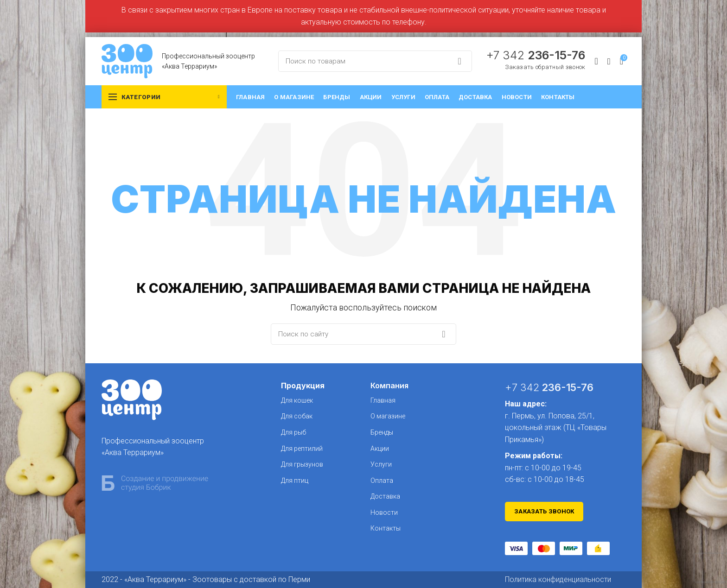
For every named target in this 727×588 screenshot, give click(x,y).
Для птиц (295, 481)
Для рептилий (302, 449)
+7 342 (536, 55)
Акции (380, 449)
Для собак (297, 416)
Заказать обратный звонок (545, 67)
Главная (383, 400)
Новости (384, 512)
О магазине (388, 416)
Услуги (381, 464)
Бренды (382, 432)
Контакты (386, 528)
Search (459, 61)
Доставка (385, 496)
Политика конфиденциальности (558, 579)
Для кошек (297, 400)
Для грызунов (302, 464)
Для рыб (293, 432)
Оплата (382, 481)
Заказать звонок (544, 511)
